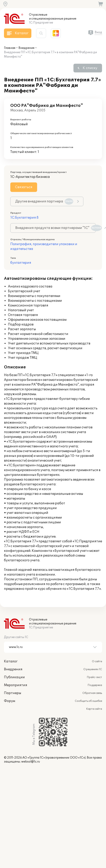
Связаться (24, 187)
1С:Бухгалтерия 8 (24, 218)
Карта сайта (94, 709)
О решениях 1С (93, 669)
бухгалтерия (21, 263)
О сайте (97, 661)
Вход (98, 32)
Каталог (11, 661)
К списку (90, 68)
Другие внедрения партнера (44, 201)
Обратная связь (92, 693)
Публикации (14, 677)
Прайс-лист (94, 677)
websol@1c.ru (31, 762)
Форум (10, 701)
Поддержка (95, 685)
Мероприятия (16, 685)
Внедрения (26, 48)
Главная (10, 48)
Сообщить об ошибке (88, 701)
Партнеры (13, 693)
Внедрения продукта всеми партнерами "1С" (55, 228)
